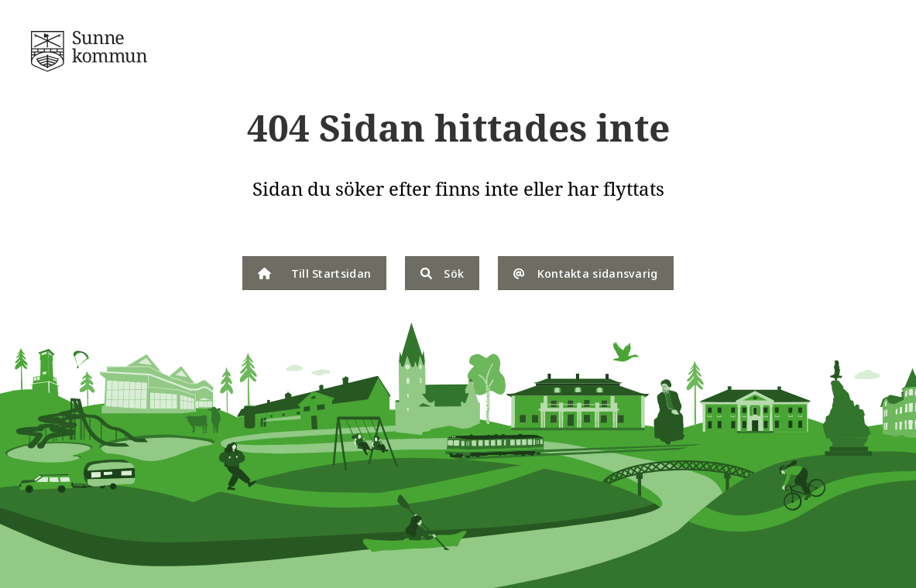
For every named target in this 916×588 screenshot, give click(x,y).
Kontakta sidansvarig (585, 273)
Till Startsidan (314, 273)
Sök (442, 273)
